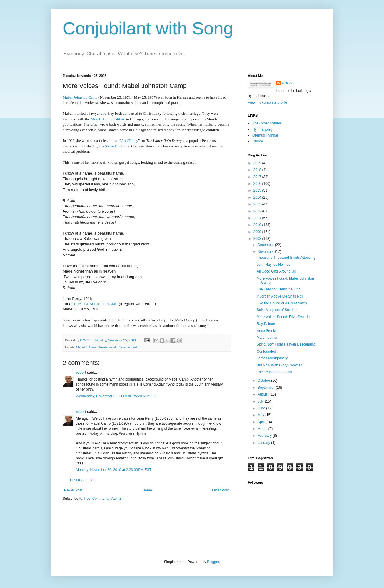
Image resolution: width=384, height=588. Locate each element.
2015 (258, 190)
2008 (258, 239)
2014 (258, 197)
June (262, 408)
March (263, 429)
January (264, 443)
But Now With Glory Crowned (280, 365)
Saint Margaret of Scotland (278, 310)
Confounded (266, 351)
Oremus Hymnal (265, 135)
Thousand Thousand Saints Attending (286, 258)
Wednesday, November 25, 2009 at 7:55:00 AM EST (117, 396)
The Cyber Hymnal (267, 123)
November (266, 252)
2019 (258, 163)
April (262, 422)
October (264, 381)
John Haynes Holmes (273, 265)
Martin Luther (267, 338)
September (267, 388)
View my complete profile (267, 102)
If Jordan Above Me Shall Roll (280, 296)
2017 (258, 177)
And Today (130, 141)
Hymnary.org (262, 129)
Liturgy (258, 141)
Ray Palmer (266, 324)
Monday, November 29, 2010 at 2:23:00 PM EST (114, 470)
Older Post (220, 490)
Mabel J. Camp (87, 347)
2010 (258, 225)
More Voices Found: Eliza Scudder (284, 317)
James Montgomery (272, 358)
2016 (258, 184)
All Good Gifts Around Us (276, 271)
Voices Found (127, 347)
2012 (258, 211)
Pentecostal (107, 347)
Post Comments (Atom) (102, 499)
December (266, 245)
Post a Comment (83, 480)
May (261, 415)
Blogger (213, 562)
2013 (258, 204)
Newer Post (73, 490)
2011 (258, 218)
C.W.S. (287, 83)
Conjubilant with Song (148, 28)
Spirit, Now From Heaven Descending (286, 344)
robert (81, 373)
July (261, 401)
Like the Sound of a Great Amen (282, 303)
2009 (258, 232)
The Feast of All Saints (274, 372)
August (264, 394)
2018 (258, 170)
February (265, 436)
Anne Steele (266, 331)
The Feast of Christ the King (279, 289)
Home (147, 490)
